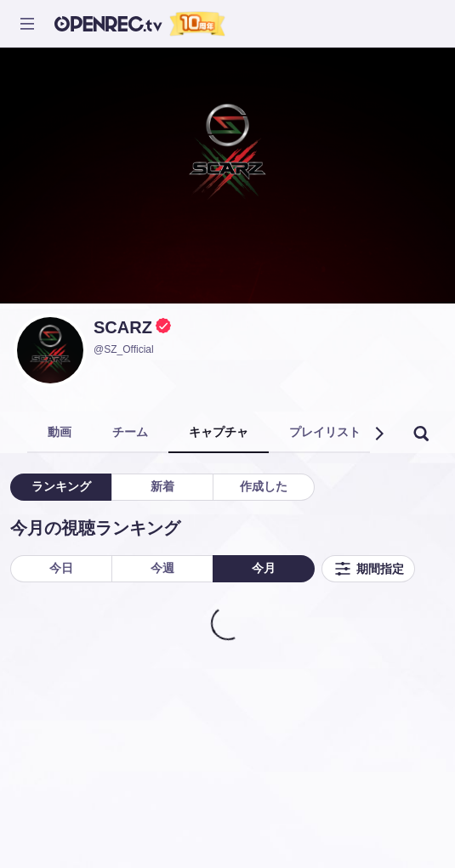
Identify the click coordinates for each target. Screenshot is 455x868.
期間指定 (368, 569)
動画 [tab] (60, 432)
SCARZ (123, 327)
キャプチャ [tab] (219, 432)
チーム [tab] (130, 432)
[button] (378, 434)
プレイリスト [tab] (325, 432)
